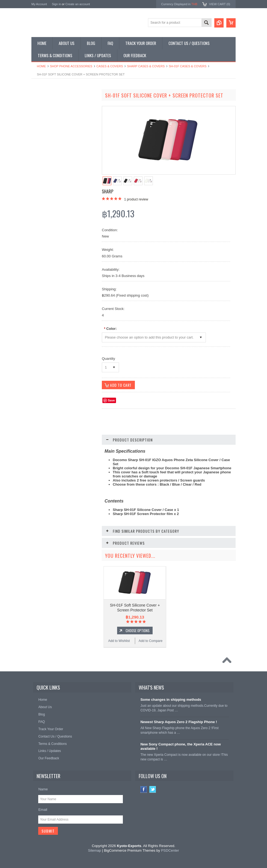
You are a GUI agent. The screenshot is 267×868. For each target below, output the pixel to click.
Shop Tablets (44, 143)
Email (43, 810)
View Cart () (220, 4)
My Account (39, 4)
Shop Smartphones (48, 106)
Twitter (153, 789)
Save (111, 400)
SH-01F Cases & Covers (188, 66)
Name (43, 789)
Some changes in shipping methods (171, 700)
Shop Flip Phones (47, 115)
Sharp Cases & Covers (146, 66)
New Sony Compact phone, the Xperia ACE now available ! (180, 747)
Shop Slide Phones (48, 124)
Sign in (57, 4)
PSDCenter (170, 850)
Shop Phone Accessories (71, 66)
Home (41, 66)
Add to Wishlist (48, 356)
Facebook (144, 789)
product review (136, 199)
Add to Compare (80, 356)
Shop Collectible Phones (52, 170)
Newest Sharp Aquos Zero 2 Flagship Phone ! (179, 722)
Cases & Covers (110, 66)
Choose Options (67, 346)
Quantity (108, 359)
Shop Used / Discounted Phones (58, 161)
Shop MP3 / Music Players (54, 152)
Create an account (78, 4)
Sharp (108, 191)
